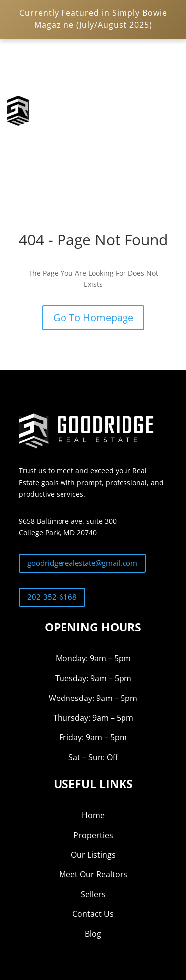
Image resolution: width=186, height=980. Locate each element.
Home (93, 815)
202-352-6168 (52, 597)
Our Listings (93, 855)
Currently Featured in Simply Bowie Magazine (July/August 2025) (93, 19)
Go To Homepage (93, 317)
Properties (93, 835)
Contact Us (93, 914)
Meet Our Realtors (93, 874)
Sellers (93, 894)
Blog (93, 934)
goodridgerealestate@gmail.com (82, 563)
